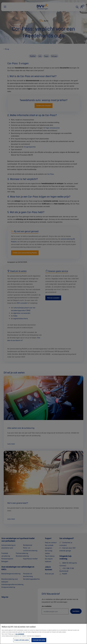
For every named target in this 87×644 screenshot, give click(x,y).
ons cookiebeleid (20, 636)
